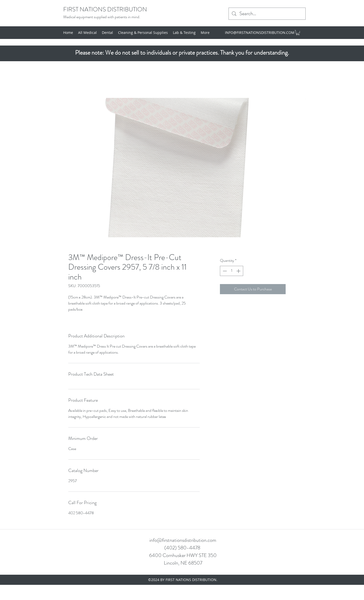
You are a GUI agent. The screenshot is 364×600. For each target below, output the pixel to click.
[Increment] (239, 271)
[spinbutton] (232, 271)
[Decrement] (224, 271)
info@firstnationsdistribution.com (183, 540)
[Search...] (267, 14)
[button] (298, 33)
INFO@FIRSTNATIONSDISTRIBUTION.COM (260, 33)
